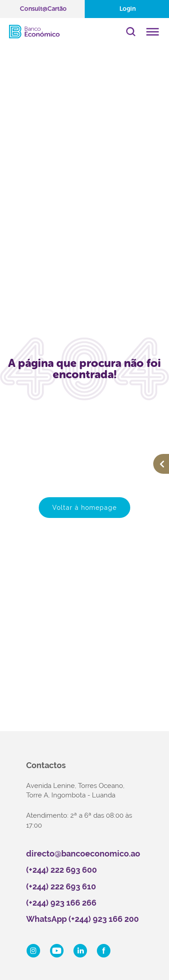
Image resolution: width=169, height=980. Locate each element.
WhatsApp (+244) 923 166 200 (82, 919)
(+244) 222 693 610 (61, 886)
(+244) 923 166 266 (61, 903)
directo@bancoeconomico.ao (83, 854)
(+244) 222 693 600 (62, 870)
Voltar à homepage (84, 508)
